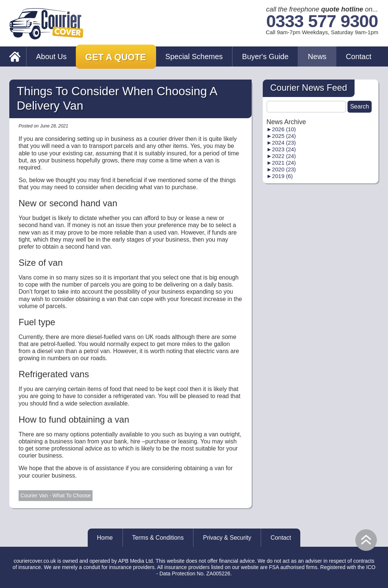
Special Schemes (194, 56)
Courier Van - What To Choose (56, 495)
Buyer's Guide (265, 56)
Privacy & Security (227, 538)
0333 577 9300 (322, 21)
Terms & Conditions (158, 538)
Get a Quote (116, 57)
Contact (358, 56)
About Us (51, 56)
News (317, 56)
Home (105, 538)
